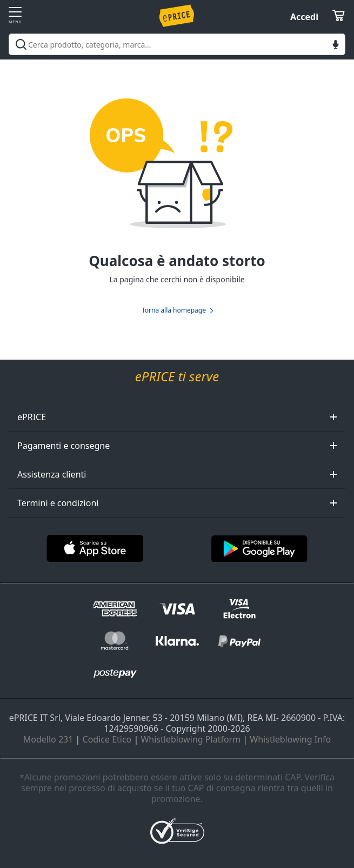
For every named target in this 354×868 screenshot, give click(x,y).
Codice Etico (107, 739)
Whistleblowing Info (290, 739)
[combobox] (177, 44)
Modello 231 (48, 739)
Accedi (304, 17)
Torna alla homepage (174, 310)
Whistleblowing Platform (191, 739)
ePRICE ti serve (177, 377)
